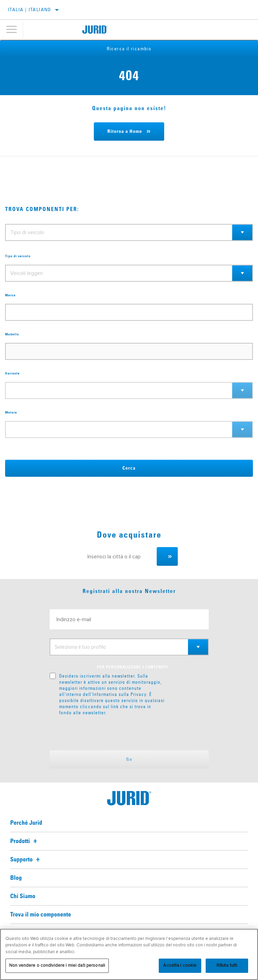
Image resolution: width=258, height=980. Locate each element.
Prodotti (25, 841)
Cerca (129, 468)
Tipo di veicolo (18, 256)
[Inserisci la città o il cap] (119, 556)
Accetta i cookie (180, 965)
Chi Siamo (23, 896)
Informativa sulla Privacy (119, 694)
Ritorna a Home (125, 132)
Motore (11, 413)
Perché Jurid (26, 823)
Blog (16, 878)
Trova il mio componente (41, 915)
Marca (10, 295)
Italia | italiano (30, 10)
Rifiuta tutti (227, 965)
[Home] (95, 30)
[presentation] (106, 733)
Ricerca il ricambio (129, 49)
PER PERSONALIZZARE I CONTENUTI (132, 667)
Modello (12, 334)
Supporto (26, 860)
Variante (12, 373)
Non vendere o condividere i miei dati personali (57, 965)
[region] (129, 954)
